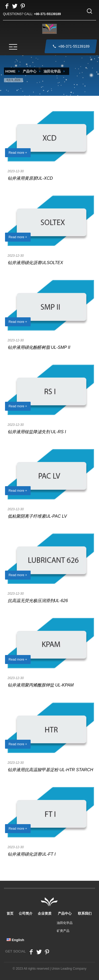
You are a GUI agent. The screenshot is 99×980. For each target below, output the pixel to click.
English (15, 938)
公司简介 (26, 911)
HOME (10, 71)
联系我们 (85, 911)
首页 (10, 911)
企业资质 (45, 911)
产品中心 (30, 71)
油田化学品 (52, 71)
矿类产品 (63, 929)
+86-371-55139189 (48, 14)
